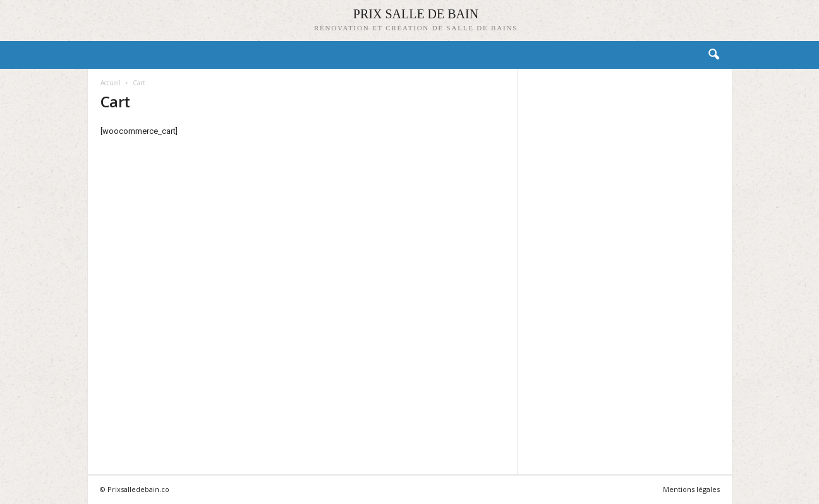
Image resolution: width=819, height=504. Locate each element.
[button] (713, 55)
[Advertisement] (624, 271)
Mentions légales (691, 489)
